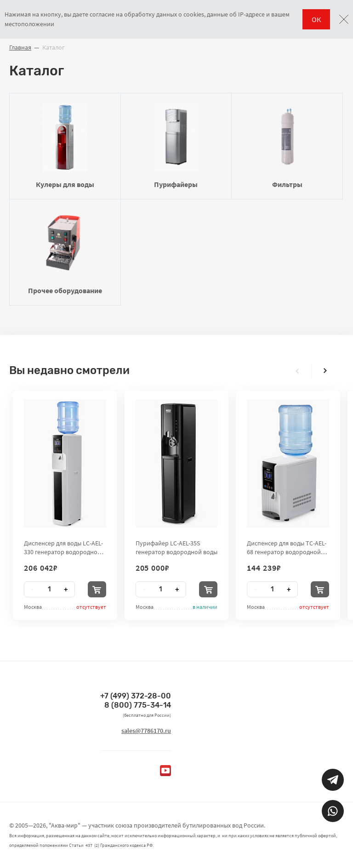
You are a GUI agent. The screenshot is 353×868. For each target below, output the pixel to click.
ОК (316, 19)
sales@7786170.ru (146, 731)
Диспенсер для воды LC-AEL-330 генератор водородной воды (63, 547)
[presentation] (297, 371)
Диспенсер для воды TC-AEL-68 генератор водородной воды (287, 547)
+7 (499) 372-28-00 (136, 696)
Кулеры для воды (65, 146)
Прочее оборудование (65, 252)
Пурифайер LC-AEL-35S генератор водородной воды (176, 547)
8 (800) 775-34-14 (138, 705)
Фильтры (287, 146)
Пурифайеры (176, 146)
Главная (20, 47)
